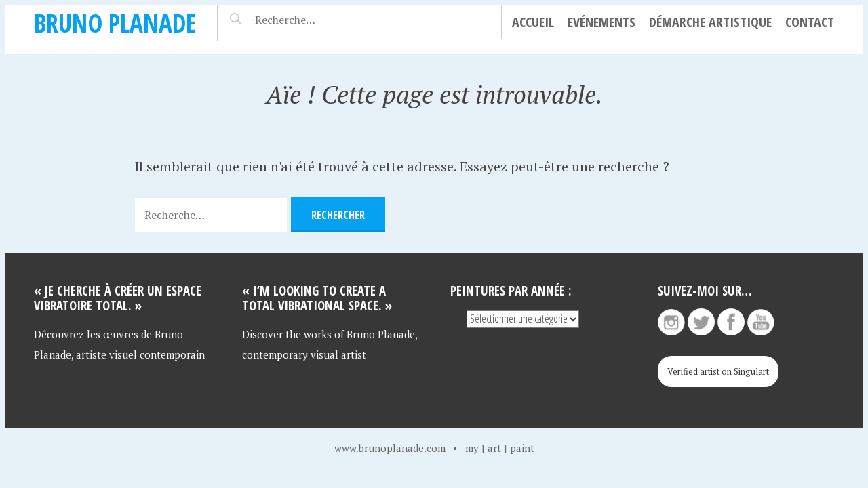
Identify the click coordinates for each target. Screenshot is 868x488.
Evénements (601, 22)
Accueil (533, 22)
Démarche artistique (710, 22)
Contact (810, 22)
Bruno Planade (115, 23)
